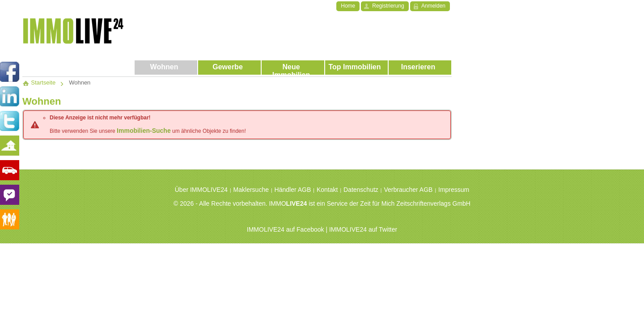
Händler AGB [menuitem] (293, 190)
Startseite (39, 83)
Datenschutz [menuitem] (361, 190)
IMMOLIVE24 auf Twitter (363, 229)
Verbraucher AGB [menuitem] (408, 190)
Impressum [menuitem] (454, 190)
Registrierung (388, 6)
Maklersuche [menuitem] (251, 190)
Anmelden (433, 6)
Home (348, 6)
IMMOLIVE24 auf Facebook (286, 229)
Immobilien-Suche (144, 131)
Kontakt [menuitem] (327, 190)
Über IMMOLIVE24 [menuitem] (201, 190)
